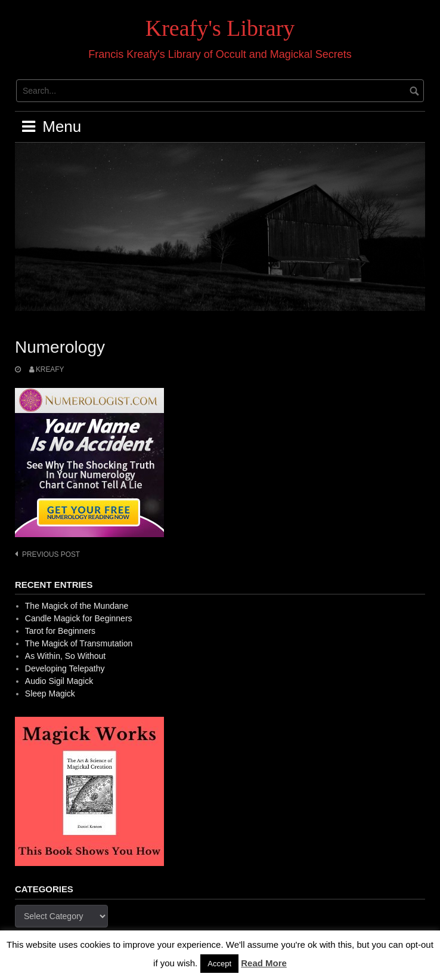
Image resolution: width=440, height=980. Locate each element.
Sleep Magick (50, 694)
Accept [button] (219, 964)
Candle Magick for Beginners (79, 618)
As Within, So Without (65, 656)
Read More (264, 963)
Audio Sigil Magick (59, 681)
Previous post (51, 554)
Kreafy (50, 369)
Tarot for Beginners (60, 631)
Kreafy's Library (220, 28)
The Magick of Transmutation (79, 643)
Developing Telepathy (65, 668)
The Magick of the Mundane (77, 606)
